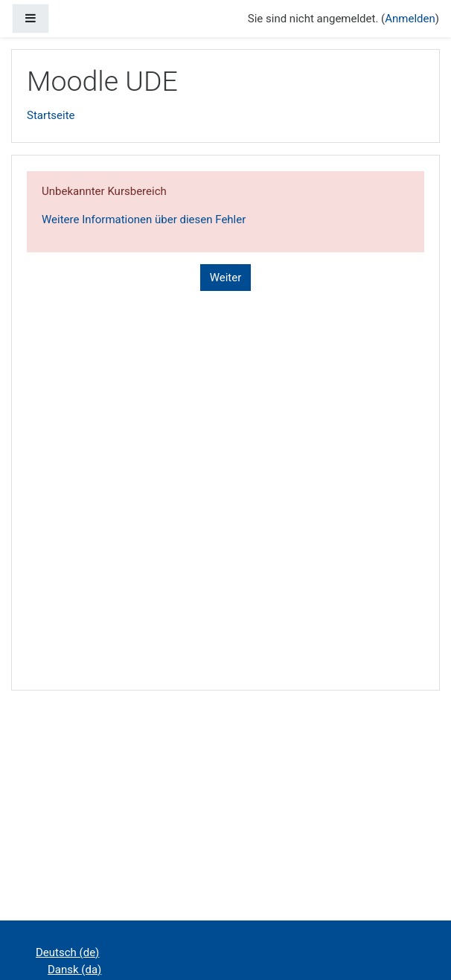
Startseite (51, 115)
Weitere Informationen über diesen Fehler (144, 220)
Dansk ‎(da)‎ (74, 970)
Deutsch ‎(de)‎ (67, 952)
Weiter (226, 278)
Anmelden (410, 19)
